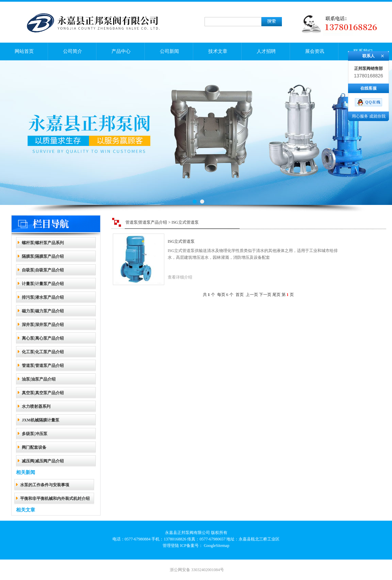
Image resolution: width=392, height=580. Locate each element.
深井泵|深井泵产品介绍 (43, 325)
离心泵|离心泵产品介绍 (43, 338)
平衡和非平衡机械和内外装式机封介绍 (55, 499)
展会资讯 (315, 51)
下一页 (265, 295)
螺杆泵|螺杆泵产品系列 (43, 243)
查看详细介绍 (180, 277)
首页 (240, 295)
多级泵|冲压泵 (35, 434)
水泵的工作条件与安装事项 (45, 485)
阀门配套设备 (34, 447)
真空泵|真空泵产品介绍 (43, 393)
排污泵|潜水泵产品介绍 (43, 297)
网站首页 (24, 51)
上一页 (252, 295)
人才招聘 (266, 51)
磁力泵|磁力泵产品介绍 (43, 311)
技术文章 (218, 51)
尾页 (276, 295)
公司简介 (73, 51)
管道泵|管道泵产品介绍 (43, 366)
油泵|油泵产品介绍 (39, 379)
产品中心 (121, 51)
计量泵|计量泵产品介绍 (43, 284)
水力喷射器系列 (36, 406)
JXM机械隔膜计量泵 (41, 420)
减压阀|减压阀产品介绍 (43, 461)
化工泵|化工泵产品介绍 (43, 352)
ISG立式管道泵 (181, 241)
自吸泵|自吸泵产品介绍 (43, 270)
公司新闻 (169, 51)
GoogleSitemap (217, 546)
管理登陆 (171, 546)
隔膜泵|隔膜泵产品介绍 (43, 256)
